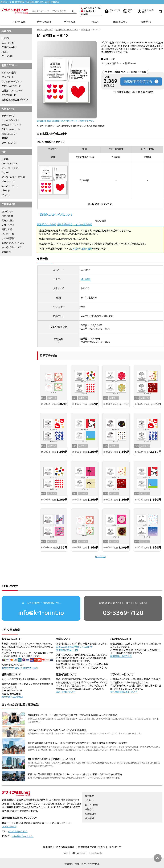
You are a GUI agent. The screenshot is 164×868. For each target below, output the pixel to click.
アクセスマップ (9, 814)
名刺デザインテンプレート (67, 30)
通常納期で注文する (141, 81)
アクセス (89, 788)
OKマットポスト (10, 164)
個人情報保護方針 (65, 835)
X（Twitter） (79, 841)
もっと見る (100, 557)
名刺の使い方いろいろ (13, 243)
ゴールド (6, 191)
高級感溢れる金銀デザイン (15, 100)
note (65, 841)
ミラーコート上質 (10, 168)
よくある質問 (8, 238)
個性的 (5, 138)
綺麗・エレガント (10, 134)
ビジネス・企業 (9, 73)
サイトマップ (115, 835)
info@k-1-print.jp (41, 600)
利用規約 (48, 835)
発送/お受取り (120, 22)
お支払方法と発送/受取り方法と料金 (20, 656)
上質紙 (5, 159)
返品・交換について (66, 680)
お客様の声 (90, 802)
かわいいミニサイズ (11, 86)
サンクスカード (9, 95)
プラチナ (6, 195)
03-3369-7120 (123, 600)
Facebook (96, 841)
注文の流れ (7, 211)
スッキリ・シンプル (11, 120)
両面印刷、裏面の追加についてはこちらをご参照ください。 (66, 121)
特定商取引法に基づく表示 (92, 835)
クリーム (6, 173)
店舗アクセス (8, 225)
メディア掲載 (91, 793)
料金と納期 (7, 216)
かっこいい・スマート (12, 125)
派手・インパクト (9, 143)
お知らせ (89, 797)
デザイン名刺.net (45, 30)
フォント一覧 (8, 234)
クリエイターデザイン (12, 82)
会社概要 (89, 784)
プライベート (8, 77)
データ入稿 (70, 22)
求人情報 (89, 806)
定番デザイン (8, 116)
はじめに (6, 38)
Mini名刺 (85, 30)
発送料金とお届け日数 (67, 638)
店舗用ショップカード (12, 91)
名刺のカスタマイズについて (56, 215)
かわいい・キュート (11, 129)
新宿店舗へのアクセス (121, 644)
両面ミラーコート (10, 186)
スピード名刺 (19, 22)
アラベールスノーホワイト (14, 177)
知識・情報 (146, 22)
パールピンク (8, 182)
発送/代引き (8, 220)
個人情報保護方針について (124, 680)
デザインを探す (44, 22)
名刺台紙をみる (65, 225)
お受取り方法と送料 (82, 249)
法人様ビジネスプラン (13, 247)
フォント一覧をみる (83, 225)
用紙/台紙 (7, 229)
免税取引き (7, 252)
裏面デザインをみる (47, 225)
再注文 (95, 22)
